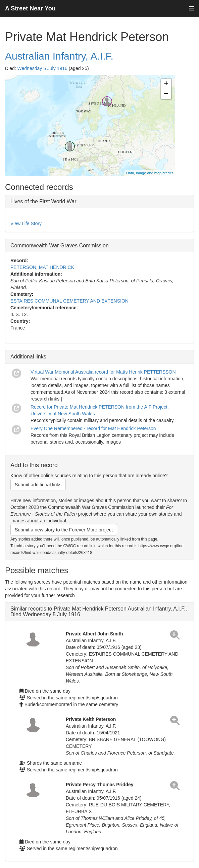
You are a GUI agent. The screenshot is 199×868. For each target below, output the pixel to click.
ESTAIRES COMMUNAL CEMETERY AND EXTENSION (69, 301)
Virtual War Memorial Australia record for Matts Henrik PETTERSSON (103, 372)
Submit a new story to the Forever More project (64, 530)
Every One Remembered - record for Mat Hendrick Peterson (93, 428)
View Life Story (26, 223)
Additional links (28, 357)
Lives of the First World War (43, 201)
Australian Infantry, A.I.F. (59, 56)
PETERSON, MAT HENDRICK (42, 267)
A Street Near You (30, 8)
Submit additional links (38, 485)
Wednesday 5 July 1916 (42, 68)
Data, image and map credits (150, 173)
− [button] (166, 94)
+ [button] (166, 84)
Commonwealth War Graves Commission (60, 246)
